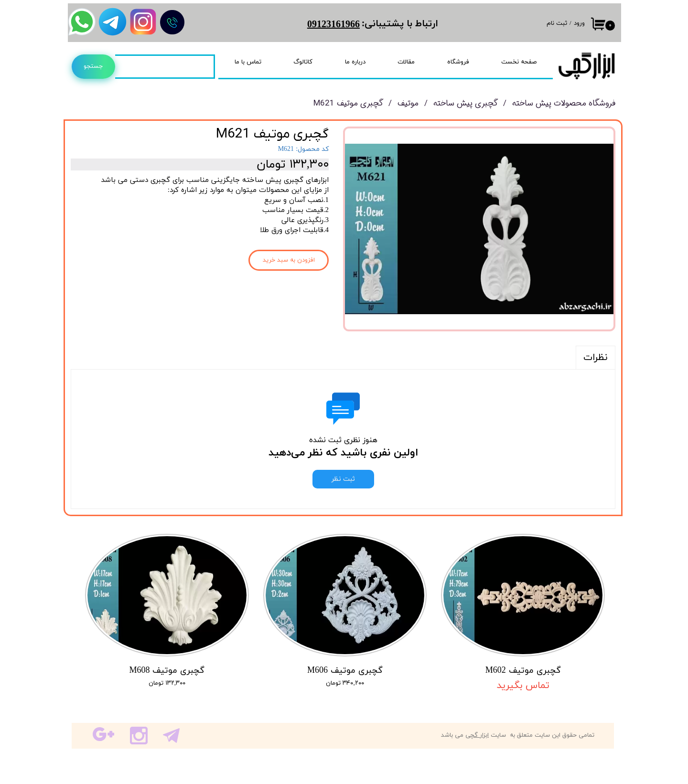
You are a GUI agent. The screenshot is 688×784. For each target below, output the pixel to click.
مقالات (406, 62)
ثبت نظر (343, 479)
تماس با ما (248, 62)
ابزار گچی (477, 735)
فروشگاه (458, 62)
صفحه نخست (519, 62)
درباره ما (355, 62)
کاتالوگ (303, 62)
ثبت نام (557, 23)
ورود (579, 23)
